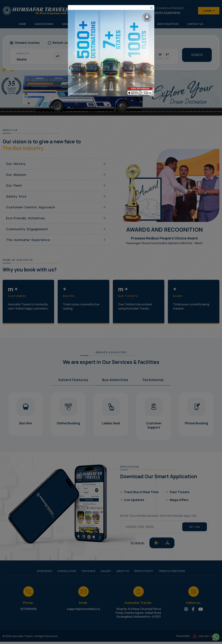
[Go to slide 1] (105, 75)
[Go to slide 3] (117, 75)
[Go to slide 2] (111, 75)
